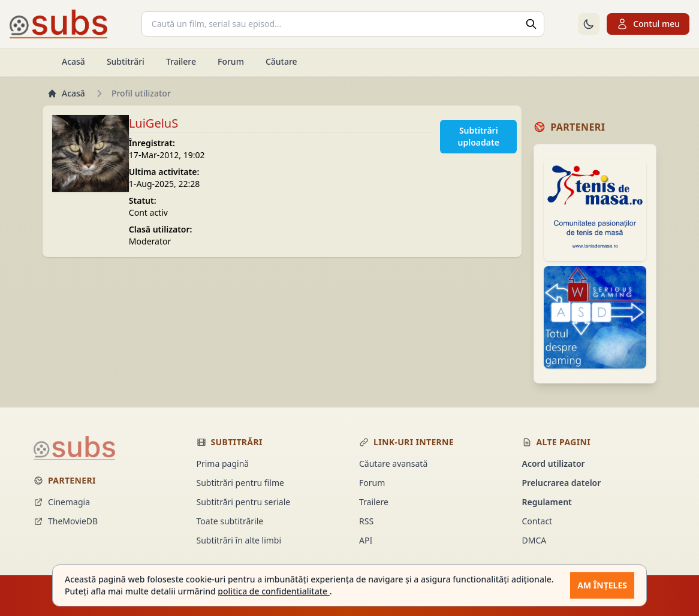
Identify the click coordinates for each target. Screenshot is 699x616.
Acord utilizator (554, 463)
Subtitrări (126, 61)
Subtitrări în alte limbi (239, 540)
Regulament (547, 502)
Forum (231, 61)
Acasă (73, 61)
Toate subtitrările (230, 521)
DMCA (534, 540)
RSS (366, 521)
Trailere (181, 61)
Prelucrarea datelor (562, 483)
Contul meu (648, 24)
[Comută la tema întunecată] (589, 24)
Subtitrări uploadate (479, 136)
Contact (537, 521)
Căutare (281, 61)
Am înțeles (602, 585)
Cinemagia (62, 502)
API (366, 540)
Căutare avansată (393, 463)
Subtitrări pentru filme (240, 483)
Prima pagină (223, 463)
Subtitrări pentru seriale (244, 502)
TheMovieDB (66, 521)
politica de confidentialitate (273, 591)
